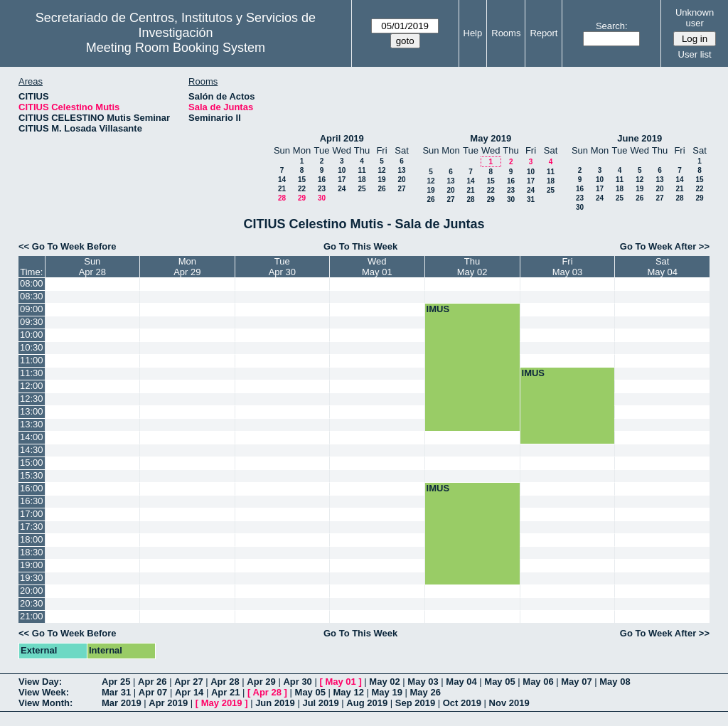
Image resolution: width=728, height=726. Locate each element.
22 (302, 189)
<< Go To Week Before (68, 246)
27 (401, 189)
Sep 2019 (415, 703)
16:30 (32, 501)
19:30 (32, 578)
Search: (612, 26)
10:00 (32, 335)
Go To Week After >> (665, 246)
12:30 (32, 399)
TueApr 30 (282, 267)
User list (695, 54)
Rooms (506, 33)
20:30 (32, 603)
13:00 (32, 411)
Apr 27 (188, 682)
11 (362, 170)
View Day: (40, 682)
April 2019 (342, 138)
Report (544, 33)
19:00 (32, 565)
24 (342, 189)
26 (381, 189)
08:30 (32, 296)
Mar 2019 (122, 703)
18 (362, 180)
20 (401, 180)
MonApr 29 (187, 267)
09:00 (32, 309)
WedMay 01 (377, 267)
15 (302, 180)
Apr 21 (225, 692)
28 (282, 198)
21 (282, 189)
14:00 (32, 437)
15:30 (32, 475)
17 (342, 180)
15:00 (32, 463)
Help (473, 33)
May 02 (384, 682)
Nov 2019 (509, 703)
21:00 (32, 616)
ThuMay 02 (472, 267)
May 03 (423, 682)
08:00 (32, 283)
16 (322, 180)
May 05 (499, 682)
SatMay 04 (662, 267)
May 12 (349, 692)
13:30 (32, 424)
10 (342, 170)
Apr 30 (297, 682)
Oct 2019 (462, 703)
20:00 (32, 591)
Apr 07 (153, 692)
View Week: (44, 692)
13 (401, 170)
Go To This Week (360, 246)
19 (381, 180)
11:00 (32, 360)
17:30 (32, 527)
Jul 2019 (320, 703)
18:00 (32, 539)
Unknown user (695, 18)
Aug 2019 (367, 703)
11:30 (32, 373)
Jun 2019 (275, 703)
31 (531, 199)
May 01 (340, 682)
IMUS (438, 309)
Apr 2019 (168, 703)
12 (381, 170)
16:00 (32, 488)
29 (302, 198)
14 (282, 180)
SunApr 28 (92, 267)
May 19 (387, 692)
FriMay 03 (568, 267)
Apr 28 (225, 682)
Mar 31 (116, 692)
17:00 (32, 514)
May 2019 (491, 138)
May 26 (425, 692)
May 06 (538, 682)
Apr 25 (116, 682)
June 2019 (639, 138)
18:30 (32, 552)
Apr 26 (152, 682)
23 (322, 189)
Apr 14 (189, 692)
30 (322, 198)
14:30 (32, 450)
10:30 (32, 347)
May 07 (576, 682)
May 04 (461, 682)
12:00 (32, 386)
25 (362, 189)
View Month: (45, 703)
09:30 (32, 322)
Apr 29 (261, 682)
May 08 (615, 682)
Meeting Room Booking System (176, 48)
